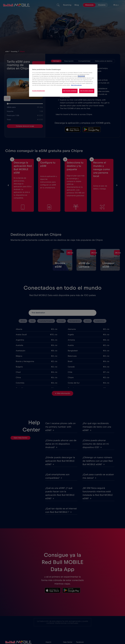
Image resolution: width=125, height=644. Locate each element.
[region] (63, 81)
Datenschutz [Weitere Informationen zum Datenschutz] (81, 76)
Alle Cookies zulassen (87, 91)
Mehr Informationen (76, 85)
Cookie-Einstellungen (39, 91)
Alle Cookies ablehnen (70, 91)
